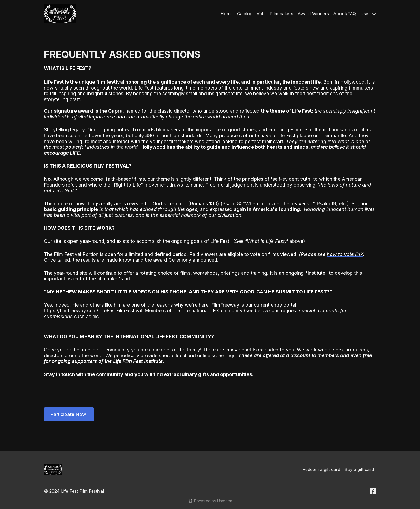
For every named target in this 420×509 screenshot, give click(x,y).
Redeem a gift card (321, 469)
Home (227, 14)
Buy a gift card (359, 469)
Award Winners (313, 14)
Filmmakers (282, 14)
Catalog (245, 14)
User (368, 14)
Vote (261, 14)
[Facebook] (373, 491)
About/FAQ (345, 14)
